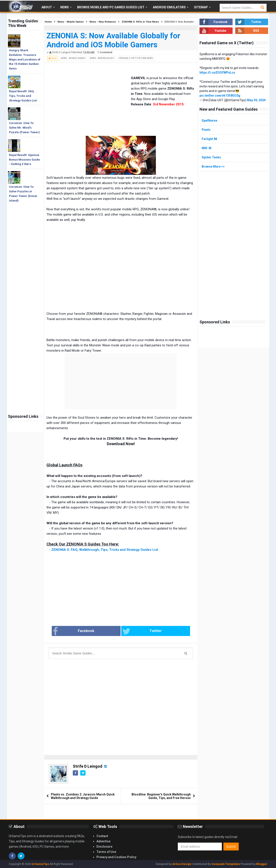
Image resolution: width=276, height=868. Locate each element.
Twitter (137, 631)
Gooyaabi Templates (226, 864)
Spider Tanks (211, 157)
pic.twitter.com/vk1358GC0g (220, 96)
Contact (102, 836)
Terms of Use (106, 852)
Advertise (103, 841)
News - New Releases (102, 58)
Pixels (206, 130)
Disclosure (104, 847)
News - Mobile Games (73, 58)
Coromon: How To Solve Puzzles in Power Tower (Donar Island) (23, 194)
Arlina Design (182, 864)
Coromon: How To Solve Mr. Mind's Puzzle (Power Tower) (24, 128)
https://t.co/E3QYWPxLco (218, 73)
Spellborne (210, 120)
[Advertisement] (25, 343)
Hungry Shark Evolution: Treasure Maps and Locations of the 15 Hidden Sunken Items (25, 59)
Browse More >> (214, 167)
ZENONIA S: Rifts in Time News (136, 58)
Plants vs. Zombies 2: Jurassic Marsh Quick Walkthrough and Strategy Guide (83, 796)
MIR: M (207, 148)
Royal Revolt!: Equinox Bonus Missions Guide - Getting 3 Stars (24, 160)
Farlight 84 (209, 139)
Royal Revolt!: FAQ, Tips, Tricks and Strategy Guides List (23, 96)
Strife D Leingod (88, 766)
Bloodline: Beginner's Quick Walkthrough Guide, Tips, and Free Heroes (161, 796)
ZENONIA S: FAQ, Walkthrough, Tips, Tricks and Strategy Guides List (105, 550)
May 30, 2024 (256, 100)
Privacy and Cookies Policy (116, 857)
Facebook (90, 631)
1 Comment (105, 52)
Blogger (262, 864)
